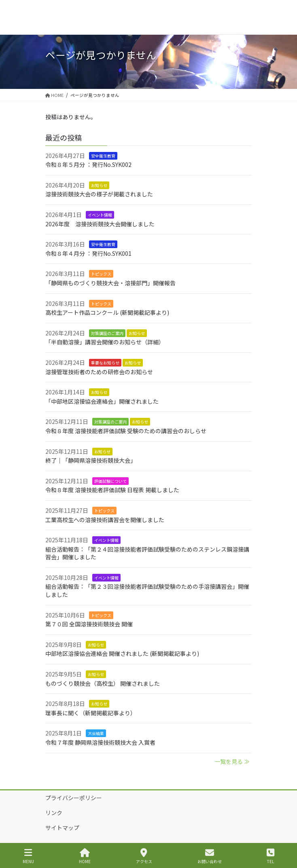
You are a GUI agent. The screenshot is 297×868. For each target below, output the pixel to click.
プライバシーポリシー (74, 798)
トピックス (101, 274)
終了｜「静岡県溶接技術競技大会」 (91, 460)
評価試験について (110, 481)
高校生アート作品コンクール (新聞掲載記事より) (107, 312)
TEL (270, 856)
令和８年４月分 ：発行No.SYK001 (88, 253)
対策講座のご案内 (107, 333)
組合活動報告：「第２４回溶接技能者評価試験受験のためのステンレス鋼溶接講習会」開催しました (147, 553)
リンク (54, 813)
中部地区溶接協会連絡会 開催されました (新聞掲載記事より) (122, 653)
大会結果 (96, 733)
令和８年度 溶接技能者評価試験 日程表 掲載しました (112, 490)
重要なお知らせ (105, 363)
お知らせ (99, 185)
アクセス (144, 856)
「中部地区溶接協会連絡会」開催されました (102, 401)
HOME (85, 856)
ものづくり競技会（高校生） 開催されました (103, 683)
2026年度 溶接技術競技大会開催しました (100, 224)
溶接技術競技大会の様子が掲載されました (99, 194)
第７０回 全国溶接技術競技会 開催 (89, 624)
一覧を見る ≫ (232, 761)
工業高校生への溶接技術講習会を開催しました (105, 520)
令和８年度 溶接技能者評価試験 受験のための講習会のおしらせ (126, 431)
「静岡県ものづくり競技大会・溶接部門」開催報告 (110, 283)
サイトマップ (62, 828)
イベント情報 (100, 215)
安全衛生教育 (103, 156)
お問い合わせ (210, 856)
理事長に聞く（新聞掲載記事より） (91, 713)
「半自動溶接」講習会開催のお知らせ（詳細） (105, 342)
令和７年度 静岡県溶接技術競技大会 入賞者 (100, 742)
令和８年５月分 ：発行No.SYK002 (88, 164)
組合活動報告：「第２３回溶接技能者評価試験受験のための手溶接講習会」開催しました (147, 590)
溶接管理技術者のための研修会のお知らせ (99, 372)
